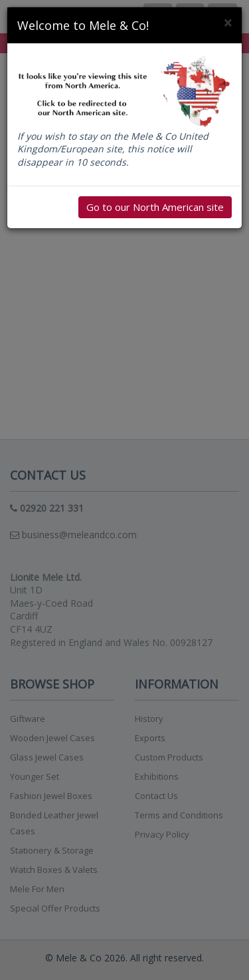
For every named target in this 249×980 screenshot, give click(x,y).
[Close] (228, 23)
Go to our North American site (155, 207)
